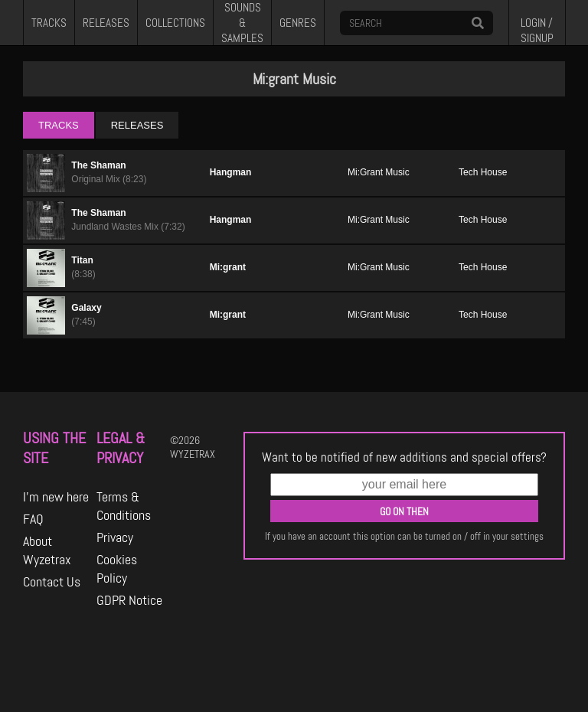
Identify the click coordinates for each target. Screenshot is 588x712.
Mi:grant (228, 267)
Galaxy (86, 308)
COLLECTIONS (175, 23)
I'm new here (56, 497)
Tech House (483, 172)
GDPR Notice (129, 600)
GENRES (298, 23)
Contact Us (52, 582)
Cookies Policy (117, 569)
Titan (82, 260)
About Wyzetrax (47, 550)
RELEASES (106, 23)
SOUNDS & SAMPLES (242, 23)
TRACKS (49, 23)
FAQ (33, 519)
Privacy (115, 537)
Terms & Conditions (124, 506)
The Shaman (98, 165)
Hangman (231, 172)
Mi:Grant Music (379, 172)
